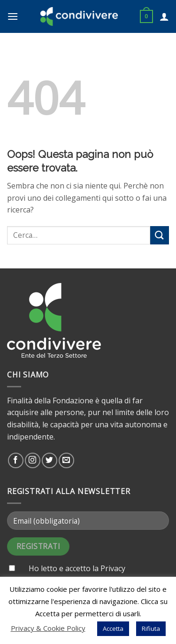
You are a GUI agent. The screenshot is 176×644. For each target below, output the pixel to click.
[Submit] (160, 235)
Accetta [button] (113, 628)
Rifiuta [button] (151, 628)
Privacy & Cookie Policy (48, 628)
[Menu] (13, 16)
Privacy (113, 568)
